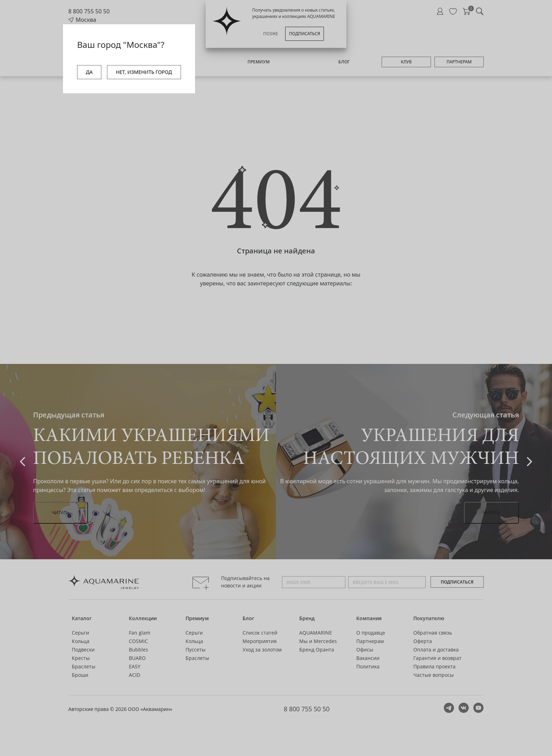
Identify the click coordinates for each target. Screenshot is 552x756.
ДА (89, 72)
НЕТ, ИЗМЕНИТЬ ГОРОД (144, 72)
